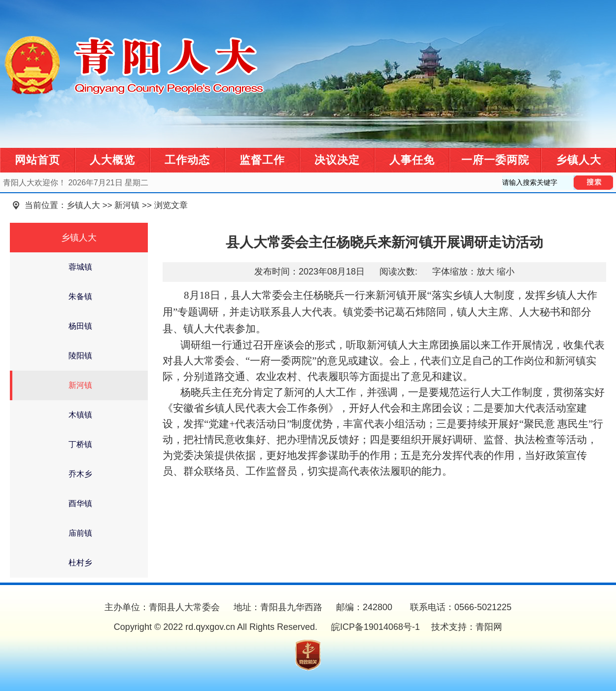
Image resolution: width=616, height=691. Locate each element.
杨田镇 (80, 326)
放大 (485, 272)
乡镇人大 (579, 160)
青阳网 (489, 627)
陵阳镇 (80, 356)
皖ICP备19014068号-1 (374, 627)
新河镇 (127, 205)
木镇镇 (80, 415)
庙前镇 (80, 533)
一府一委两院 (495, 160)
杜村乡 (80, 563)
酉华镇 (80, 503)
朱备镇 (80, 296)
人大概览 (112, 160)
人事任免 (412, 160)
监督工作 (262, 160)
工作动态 (187, 160)
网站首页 (37, 160)
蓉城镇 (80, 267)
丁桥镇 (80, 444)
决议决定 (337, 160)
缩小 (506, 272)
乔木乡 (80, 474)
